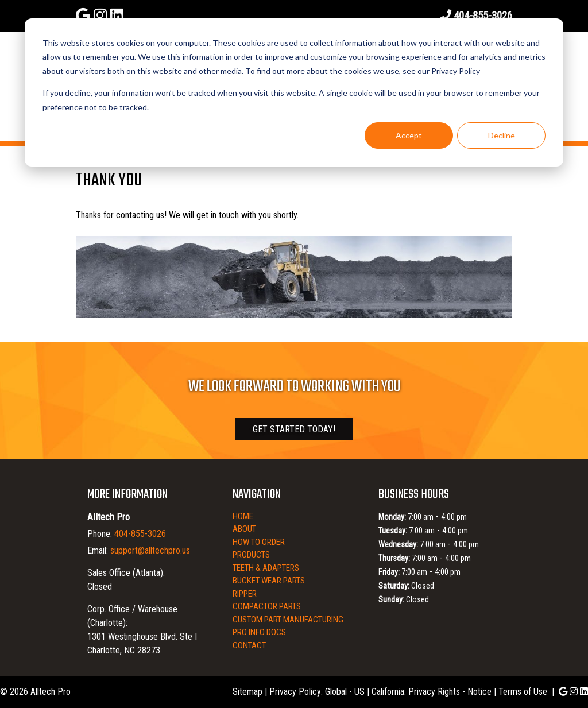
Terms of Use (523, 692)
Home (243, 516)
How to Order (259, 542)
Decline (502, 135)
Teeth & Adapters (266, 568)
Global (336, 692)
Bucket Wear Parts (269, 581)
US (359, 692)
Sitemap (247, 692)
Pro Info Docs (259, 632)
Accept (409, 135)
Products (251, 555)
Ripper (245, 594)
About (244, 529)
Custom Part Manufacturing (288, 620)
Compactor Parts (267, 606)
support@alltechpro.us (150, 550)
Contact (249, 645)
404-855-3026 (483, 15)
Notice (479, 692)
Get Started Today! (294, 429)
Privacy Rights (434, 692)
